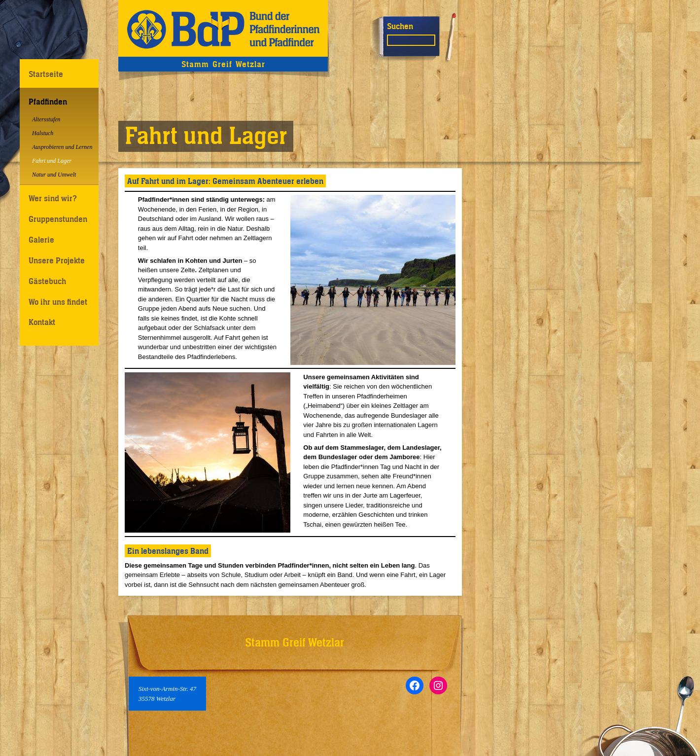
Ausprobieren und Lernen (62, 147)
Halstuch (43, 133)
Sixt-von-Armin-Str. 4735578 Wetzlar (167, 694)
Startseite (46, 74)
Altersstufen (46, 119)
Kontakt (42, 322)
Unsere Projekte (57, 260)
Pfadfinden (48, 102)
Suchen (400, 26)
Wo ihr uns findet (58, 302)
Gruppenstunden (58, 219)
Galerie (41, 240)
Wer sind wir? (53, 198)
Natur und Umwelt (54, 175)
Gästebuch (47, 281)
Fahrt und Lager (52, 161)
